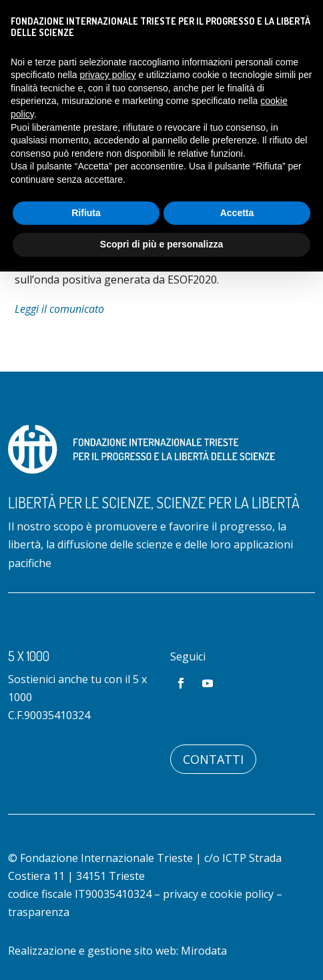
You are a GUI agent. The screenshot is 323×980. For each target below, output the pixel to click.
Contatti (213, 759)
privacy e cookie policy (218, 894)
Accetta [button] (237, 213)
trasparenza (39, 912)
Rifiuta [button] (86, 213)
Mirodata (204, 951)
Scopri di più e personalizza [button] (161, 244)
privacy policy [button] (108, 75)
